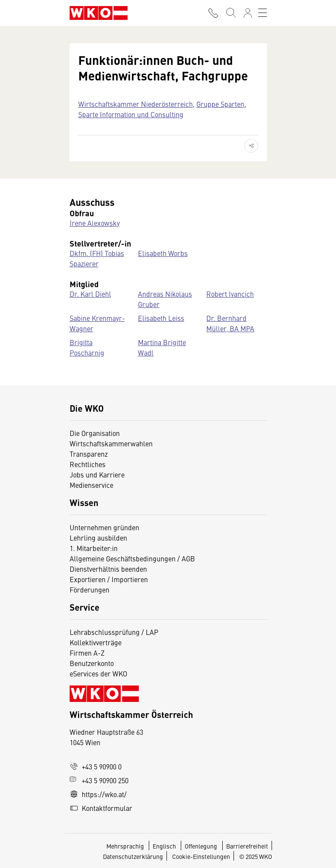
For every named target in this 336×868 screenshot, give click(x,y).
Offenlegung (201, 846)
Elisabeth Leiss (161, 318)
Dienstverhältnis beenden (108, 569)
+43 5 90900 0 (96, 766)
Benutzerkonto (92, 663)
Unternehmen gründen (104, 527)
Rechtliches (88, 464)
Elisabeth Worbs (163, 253)
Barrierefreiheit (247, 846)
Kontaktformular (101, 808)
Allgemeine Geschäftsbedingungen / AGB (132, 558)
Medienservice (91, 485)
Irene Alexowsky (95, 223)
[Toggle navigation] (262, 13)
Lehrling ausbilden (98, 538)
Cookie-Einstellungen (201, 856)
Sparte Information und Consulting (131, 114)
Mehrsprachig (126, 846)
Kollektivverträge (96, 642)
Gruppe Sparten (220, 104)
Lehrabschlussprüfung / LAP (114, 632)
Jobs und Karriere (97, 474)
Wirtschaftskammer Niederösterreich (136, 104)
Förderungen (90, 589)
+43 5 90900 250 (99, 780)
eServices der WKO (98, 673)
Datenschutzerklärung (133, 856)
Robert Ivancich (230, 294)
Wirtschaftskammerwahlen (111, 443)
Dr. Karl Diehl (90, 294)
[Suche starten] (230, 13)
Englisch (165, 846)
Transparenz (89, 454)
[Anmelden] (248, 13)
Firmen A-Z (87, 653)
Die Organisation (95, 433)
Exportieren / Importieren (109, 579)
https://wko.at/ (98, 794)
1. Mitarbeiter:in (94, 548)
